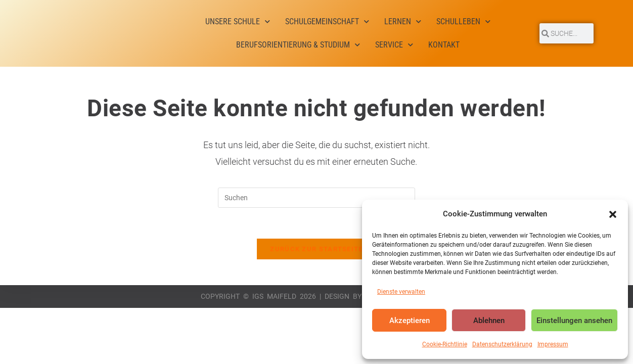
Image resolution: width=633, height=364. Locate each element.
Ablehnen (489, 321)
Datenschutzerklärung (502, 344)
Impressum (553, 344)
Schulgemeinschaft (327, 21)
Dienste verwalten (401, 292)
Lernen (403, 21)
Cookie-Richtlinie (445, 344)
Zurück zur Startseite (316, 249)
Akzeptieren (410, 321)
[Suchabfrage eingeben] (316, 198)
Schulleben (463, 21)
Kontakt (444, 45)
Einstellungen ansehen (574, 321)
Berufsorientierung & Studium (298, 45)
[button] (613, 214)
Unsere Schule (238, 21)
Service (394, 45)
